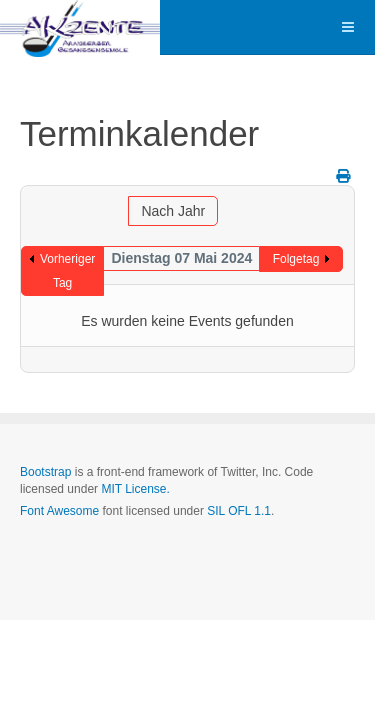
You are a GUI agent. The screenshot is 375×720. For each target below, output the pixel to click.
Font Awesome (59, 511)
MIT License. (135, 489)
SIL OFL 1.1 (239, 511)
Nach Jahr (173, 211)
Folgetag (296, 259)
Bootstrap (45, 472)
